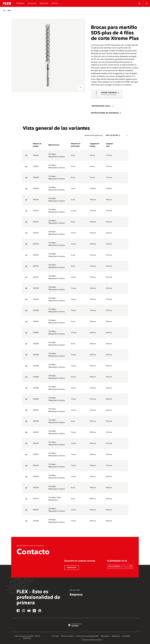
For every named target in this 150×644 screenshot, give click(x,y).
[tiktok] (34, 611)
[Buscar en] (131, 566)
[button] (106, 113)
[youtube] (29, 611)
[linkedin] (40, 611)
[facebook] (18, 611)
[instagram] (23, 611)
